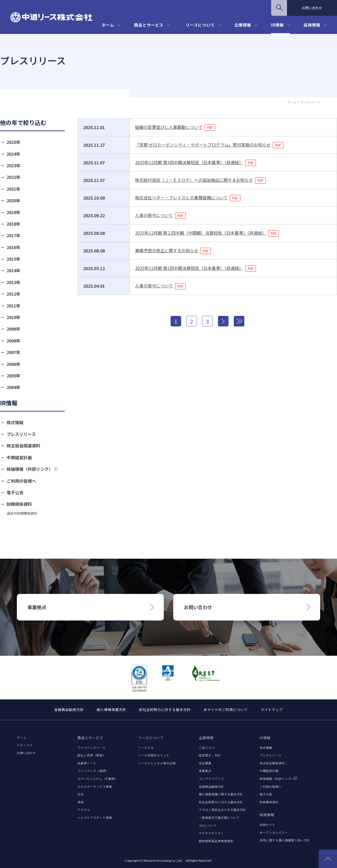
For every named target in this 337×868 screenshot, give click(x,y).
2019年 (13, 212)
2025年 (13, 142)
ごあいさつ (207, 748)
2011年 (13, 306)
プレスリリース (21, 434)
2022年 (13, 177)
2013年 (13, 282)
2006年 (13, 364)
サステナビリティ (211, 833)
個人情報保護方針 (111, 710)
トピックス (25, 745)
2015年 (13, 259)
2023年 (13, 166)
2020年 (13, 201)
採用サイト (267, 825)
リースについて (200, 25)
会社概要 (205, 763)
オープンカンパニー (274, 832)
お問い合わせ (312, 8)
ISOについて (208, 825)
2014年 (13, 271)
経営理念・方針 (210, 755)
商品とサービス (149, 25)
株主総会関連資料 (23, 446)
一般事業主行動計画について (219, 817)
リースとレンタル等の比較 (157, 763)
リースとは (146, 748)
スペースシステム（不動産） (98, 779)
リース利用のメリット (154, 755)
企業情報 (243, 25)
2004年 (13, 387)
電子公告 (15, 493)
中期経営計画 (19, 458)
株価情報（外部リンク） (30, 469)
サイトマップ (272, 710)
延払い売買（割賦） (92, 755)
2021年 (13, 189)
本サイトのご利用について (226, 710)
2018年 (13, 224)
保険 (81, 802)
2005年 (13, 376)
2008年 (13, 341)
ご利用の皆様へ (21, 481)
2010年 (13, 317)
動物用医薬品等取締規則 (216, 841)
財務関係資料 (19, 504)
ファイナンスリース (91, 748)
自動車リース (87, 763)
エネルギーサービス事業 (95, 786)
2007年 (13, 352)
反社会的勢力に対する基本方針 (165, 710)
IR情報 (277, 25)
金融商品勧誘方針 (69, 710)
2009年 (13, 329)
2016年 (13, 247)
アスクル (84, 810)
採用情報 (312, 25)
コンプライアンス (211, 779)
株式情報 (15, 423)
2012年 (13, 294)
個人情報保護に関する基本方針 (221, 794)
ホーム (108, 25)
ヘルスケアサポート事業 (95, 817)
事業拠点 (205, 771)
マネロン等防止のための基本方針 (222, 810)
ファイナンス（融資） (93, 771)
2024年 (13, 154)
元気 (81, 794)
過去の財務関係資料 (22, 513)
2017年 (13, 236)
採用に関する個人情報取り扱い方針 (285, 840)
